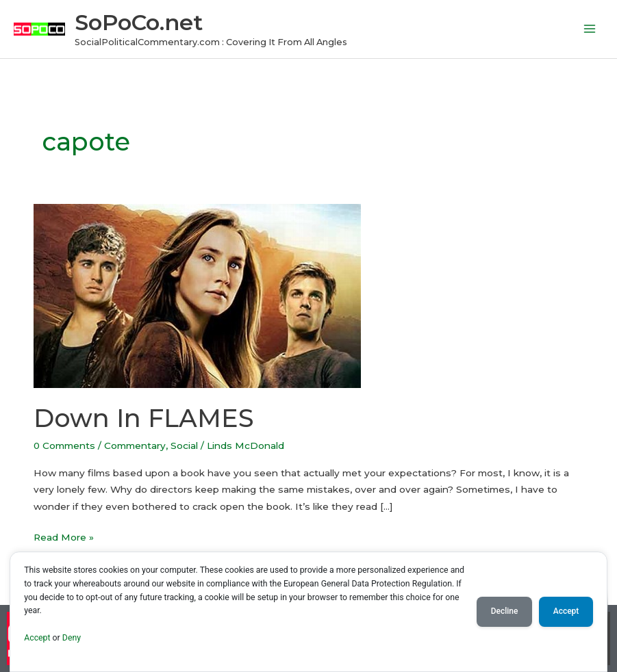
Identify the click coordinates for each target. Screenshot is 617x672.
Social (184, 445)
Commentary (135, 445)
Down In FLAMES (143, 418)
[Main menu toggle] (590, 29)
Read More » (64, 536)
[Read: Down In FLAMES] (197, 295)
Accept (37, 638)
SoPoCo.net (139, 22)
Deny (72, 638)
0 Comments (64, 445)
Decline (505, 611)
